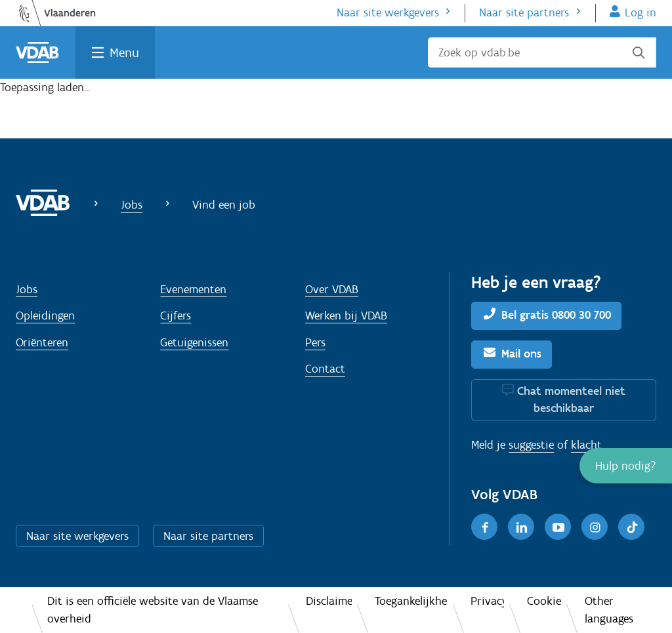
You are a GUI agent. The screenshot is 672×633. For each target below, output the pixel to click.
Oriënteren (42, 342)
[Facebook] (484, 527)
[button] (626, 466)
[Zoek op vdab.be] (542, 52)
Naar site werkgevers (388, 12)
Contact (325, 369)
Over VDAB (332, 289)
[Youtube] (558, 527)
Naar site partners (524, 12)
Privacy (487, 601)
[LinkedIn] (521, 527)
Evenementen (193, 289)
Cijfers (176, 316)
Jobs (132, 205)
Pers (315, 342)
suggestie (531, 445)
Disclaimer (328, 601)
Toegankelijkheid (411, 601)
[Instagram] (595, 527)
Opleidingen (45, 316)
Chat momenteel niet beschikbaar (571, 399)
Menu (124, 52)
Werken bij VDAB (346, 316)
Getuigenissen (194, 342)
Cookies (544, 601)
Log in (640, 12)
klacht (586, 445)
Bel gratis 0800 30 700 (556, 315)
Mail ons (521, 354)
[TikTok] (631, 527)
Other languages (609, 610)
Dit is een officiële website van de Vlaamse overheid (153, 610)
